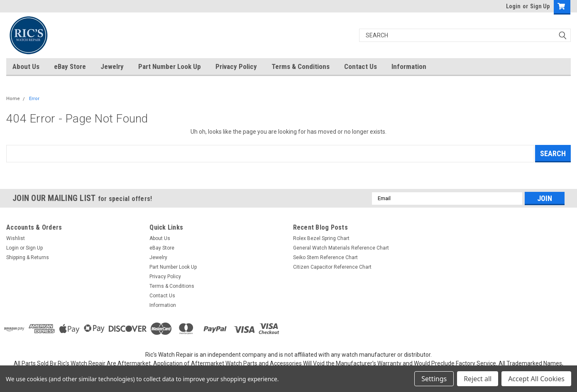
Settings (434, 379)
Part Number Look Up (170, 66)
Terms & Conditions (301, 66)
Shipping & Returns (28, 257)
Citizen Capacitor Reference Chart (332, 267)
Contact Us (361, 66)
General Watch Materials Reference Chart (341, 248)
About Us (26, 66)
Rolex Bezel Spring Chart (321, 238)
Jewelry (112, 66)
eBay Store (70, 66)
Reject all (478, 379)
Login (513, 6)
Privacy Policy (236, 66)
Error (34, 99)
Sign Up (540, 6)
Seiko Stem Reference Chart (325, 257)
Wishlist (16, 238)
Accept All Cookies (536, 379)
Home (13, 99)
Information (409, 66)
